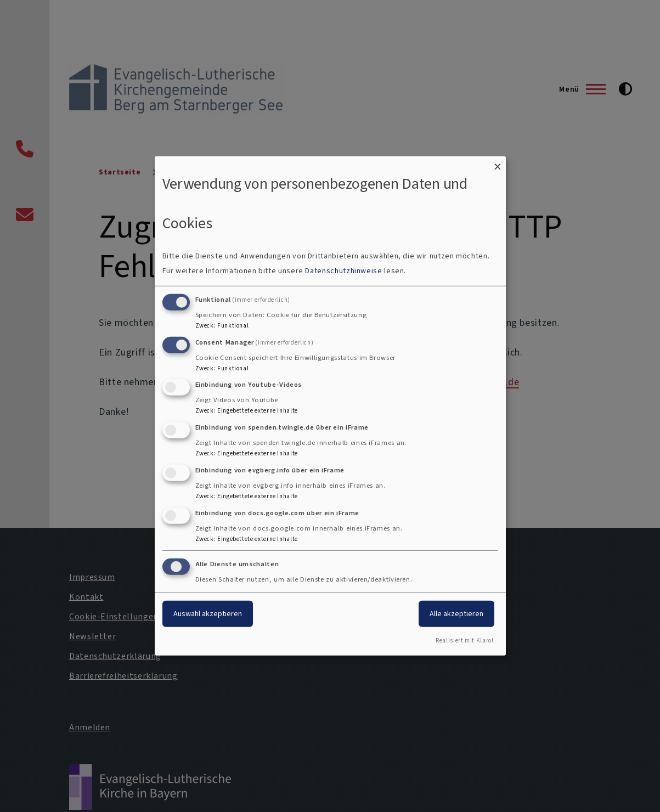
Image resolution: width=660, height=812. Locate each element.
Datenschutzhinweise (343, 271)
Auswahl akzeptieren (208, 613)
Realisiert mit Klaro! (464, 641)
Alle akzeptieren (456, 613)
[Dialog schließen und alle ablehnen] (498, 163)
